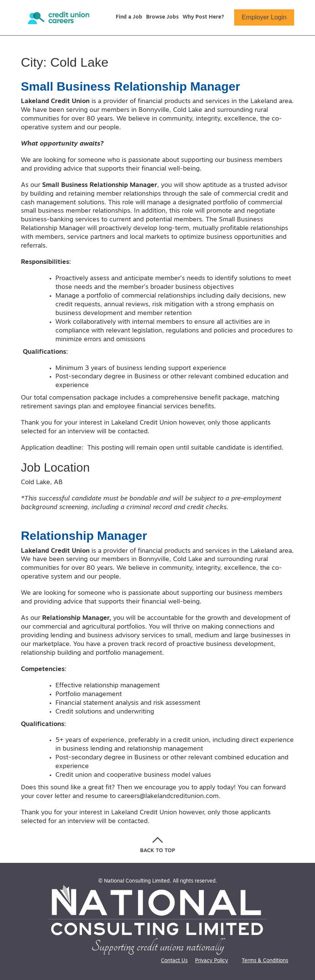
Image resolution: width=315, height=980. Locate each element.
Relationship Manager (84, 536)
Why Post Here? (203, 17)
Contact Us (174, 961)
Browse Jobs (162, 17)
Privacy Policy (212, 961)
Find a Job (129, 17)
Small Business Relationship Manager (131, 86)
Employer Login (264, 17)
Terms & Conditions (265, 961)
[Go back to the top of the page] (158, 844)
